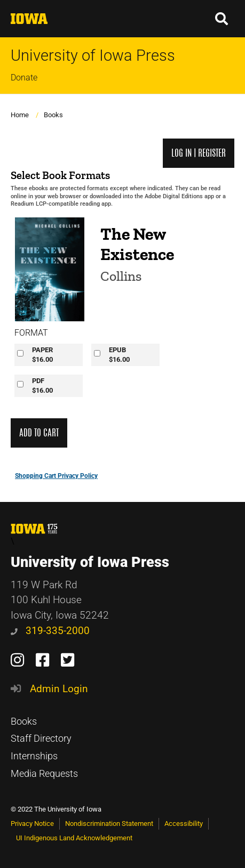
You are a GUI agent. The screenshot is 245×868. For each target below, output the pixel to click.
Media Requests (44, 774)
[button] (222, 19)
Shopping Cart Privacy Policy (56, 476)
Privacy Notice (32, 824)
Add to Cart (39, 433)
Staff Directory (41, 739)
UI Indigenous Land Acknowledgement (74, 838)
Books (53, 115)
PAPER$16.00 (42, 355)
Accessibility (184, 824)
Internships (34, 756)
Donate (24, 78)
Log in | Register (199, 153)
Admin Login (59, 689)
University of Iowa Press (93, 56)
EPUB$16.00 (119, 355)
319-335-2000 (50, 631)
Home (20, 115)
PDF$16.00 (42, 386)
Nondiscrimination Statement (109, 824)
